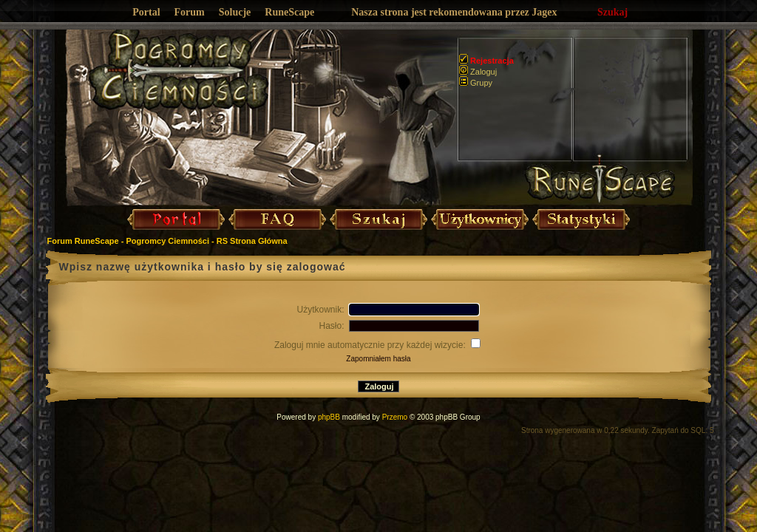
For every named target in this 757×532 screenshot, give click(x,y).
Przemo (395, 417)
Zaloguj (478, 72)
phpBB (329, 417)
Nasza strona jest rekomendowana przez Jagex (454, 12)
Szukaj (612, 12)
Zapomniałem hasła (378, 359)
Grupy (476, 83)
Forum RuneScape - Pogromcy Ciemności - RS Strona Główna (167, 241)
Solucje (235, 12)
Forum (190, 12)
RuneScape (289, 12)
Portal (146, 12)
